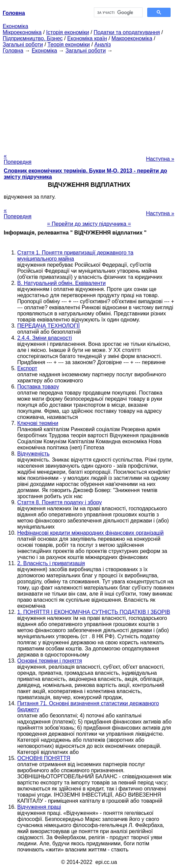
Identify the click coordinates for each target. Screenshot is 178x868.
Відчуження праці (39, 807)
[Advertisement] (89, 101)
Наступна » (160, 159)
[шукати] (118, 13)
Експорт (27, 368)
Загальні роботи (23, 44)
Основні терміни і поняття (50, 661)
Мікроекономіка (22, 32)
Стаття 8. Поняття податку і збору (59, 502)
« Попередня (18, 159)
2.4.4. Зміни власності (45, 338)
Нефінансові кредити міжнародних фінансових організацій (90, 533)
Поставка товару (38, 387)
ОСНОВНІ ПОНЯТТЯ (44, 758)
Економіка (15, 26)
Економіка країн (87, 38)
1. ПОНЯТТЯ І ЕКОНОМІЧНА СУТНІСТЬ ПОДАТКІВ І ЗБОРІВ (94, 612)
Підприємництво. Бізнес (33, 38)
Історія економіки (68, 32)
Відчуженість (33, 454)
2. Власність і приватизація (51, 563)
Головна (13, 51)
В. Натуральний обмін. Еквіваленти (61, 283)
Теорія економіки (69, 44)
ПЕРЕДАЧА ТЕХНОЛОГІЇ (48, 326)
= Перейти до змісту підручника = (89, 224)
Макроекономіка (132, 38)
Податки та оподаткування (127, 32)
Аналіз (103, 44)
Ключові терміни (38, 423)
